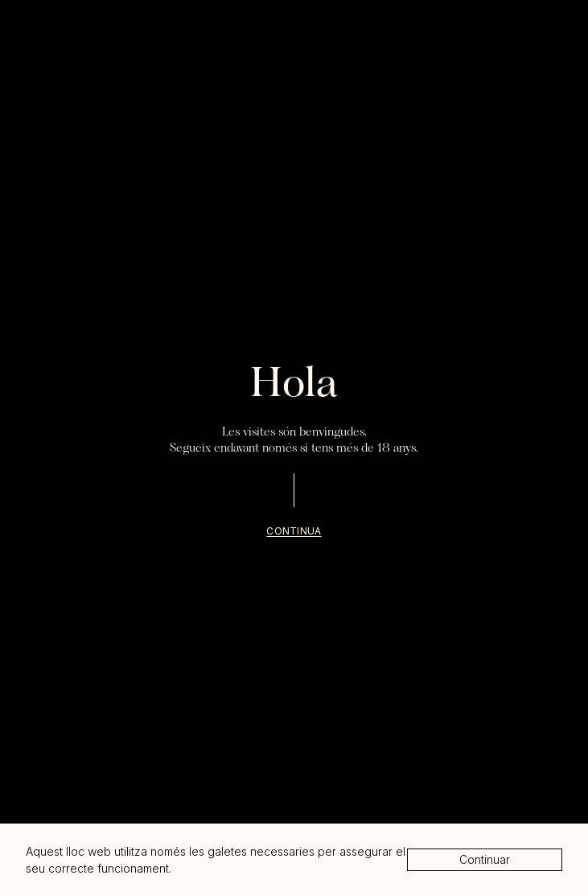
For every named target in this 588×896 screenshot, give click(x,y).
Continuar (485, 859)
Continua (294, 531)
